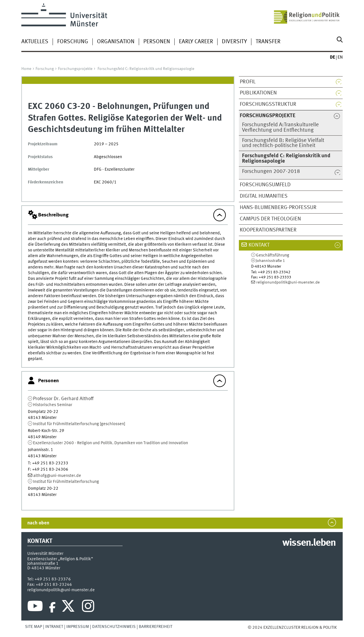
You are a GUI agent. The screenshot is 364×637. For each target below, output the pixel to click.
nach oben (38, 523)
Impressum (78, 627)
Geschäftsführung (273, 256)
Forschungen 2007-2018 (271, 171)
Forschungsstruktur (268, 104)
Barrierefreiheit (156, 627)
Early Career (196, 42)
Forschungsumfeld (265, 185)
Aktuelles (35, 42)
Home (26, 69)
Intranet (54, 627)
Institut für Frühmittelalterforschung (66, 482)
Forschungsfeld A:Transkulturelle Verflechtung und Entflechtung (280, 128)
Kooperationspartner (268, 230)
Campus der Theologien (270, 219)
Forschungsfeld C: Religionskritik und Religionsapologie (146, 69)
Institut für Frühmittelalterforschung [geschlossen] (79, 424)
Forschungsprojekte (75, 69)
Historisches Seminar (53, 405)
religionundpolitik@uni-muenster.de (288, 282)
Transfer (268, 42)
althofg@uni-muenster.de (57, 476)
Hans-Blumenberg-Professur (278, 208)
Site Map (34, 627)
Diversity (234, 42)
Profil (248, 82)
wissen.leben (309, 543)
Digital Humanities (264, 196)
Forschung (73, 42)
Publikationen (258, 93)
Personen (157, 42)
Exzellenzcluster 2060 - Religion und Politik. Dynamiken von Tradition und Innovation (110, 443)
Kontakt (259, 245)
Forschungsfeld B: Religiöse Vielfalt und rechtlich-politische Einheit (283, 143)
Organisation (116, 42)
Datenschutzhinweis (114, 627)
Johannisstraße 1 (270, 261)
